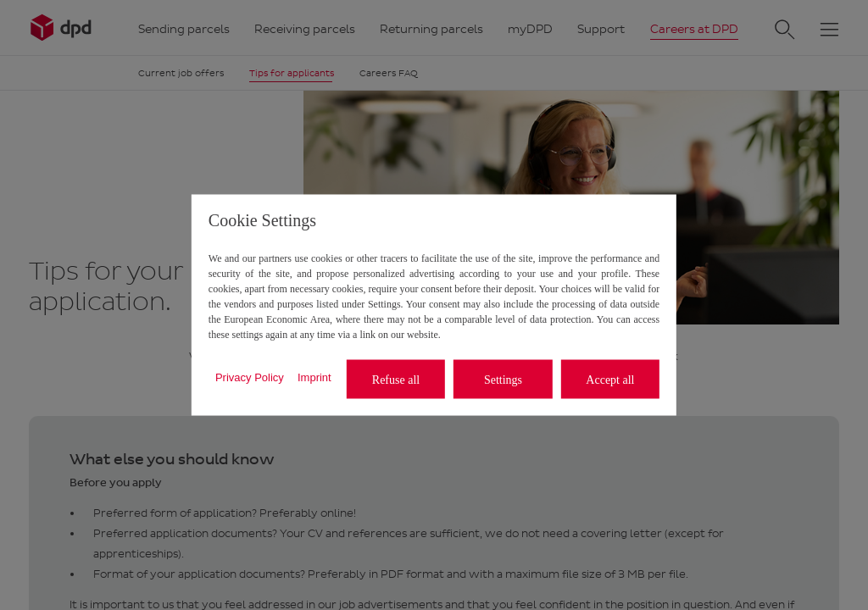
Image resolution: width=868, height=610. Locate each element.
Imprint (314, 377)
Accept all (610, 379)
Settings (503, 379)
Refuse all (396, 379)
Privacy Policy (250, 377)
